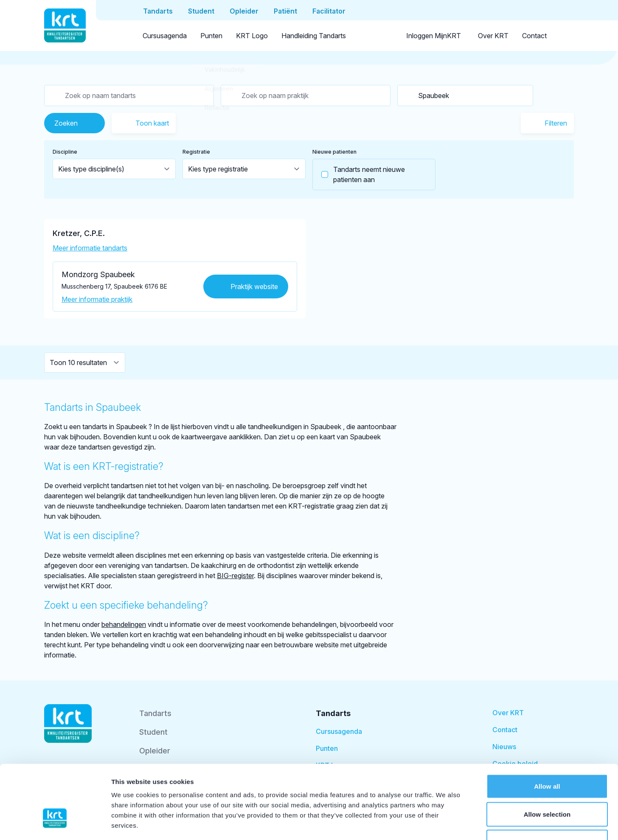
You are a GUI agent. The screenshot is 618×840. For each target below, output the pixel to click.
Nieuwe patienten (334, 152)
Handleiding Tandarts (314, 36)
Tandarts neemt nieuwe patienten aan (359, 174)
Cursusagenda (165, 36)
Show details (445, 823)
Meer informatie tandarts (90, 248)
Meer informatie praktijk (97, 299)
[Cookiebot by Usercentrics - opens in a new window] (55, 823)
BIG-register (235, 576)
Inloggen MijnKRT (434, 36)
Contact (534, 36)
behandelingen (124, 624)
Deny (547, 784)
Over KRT (493, 36)
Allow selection (547, 757)
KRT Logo (252, 36)
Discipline (65, 152)
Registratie (196, 152)
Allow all (547, 729)
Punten (211, 36)
